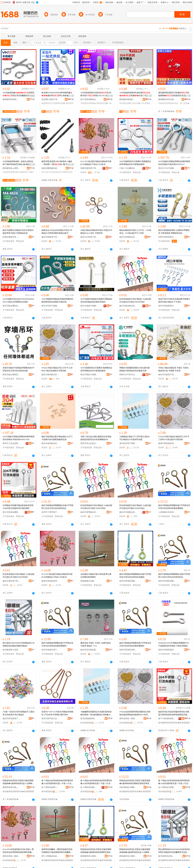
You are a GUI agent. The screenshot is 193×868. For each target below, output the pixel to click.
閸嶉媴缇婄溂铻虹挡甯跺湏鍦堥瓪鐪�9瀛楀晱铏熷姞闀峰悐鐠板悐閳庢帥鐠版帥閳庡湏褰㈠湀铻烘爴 (135, 782)
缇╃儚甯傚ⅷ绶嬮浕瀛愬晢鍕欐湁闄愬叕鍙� (167, 787)
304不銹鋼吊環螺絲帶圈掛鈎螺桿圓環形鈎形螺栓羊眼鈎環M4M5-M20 (18, 438)
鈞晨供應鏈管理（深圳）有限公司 (11, 237)
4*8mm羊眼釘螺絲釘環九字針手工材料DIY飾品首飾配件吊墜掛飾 (57, 369)
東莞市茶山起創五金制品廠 (89, 443)
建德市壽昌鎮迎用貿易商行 (50, 581)
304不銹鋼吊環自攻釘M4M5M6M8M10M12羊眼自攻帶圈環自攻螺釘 (18, 300)
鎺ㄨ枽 (71, 96)
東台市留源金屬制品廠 (11, 512)
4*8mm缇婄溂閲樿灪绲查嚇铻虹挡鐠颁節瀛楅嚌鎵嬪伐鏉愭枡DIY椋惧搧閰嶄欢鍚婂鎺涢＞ (135, 713)
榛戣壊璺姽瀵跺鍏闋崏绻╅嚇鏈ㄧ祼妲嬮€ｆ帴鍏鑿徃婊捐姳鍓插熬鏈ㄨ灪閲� (57, 163)
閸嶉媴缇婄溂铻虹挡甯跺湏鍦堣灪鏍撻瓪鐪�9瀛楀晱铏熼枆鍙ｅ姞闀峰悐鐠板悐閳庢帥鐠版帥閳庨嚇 (18, 782)
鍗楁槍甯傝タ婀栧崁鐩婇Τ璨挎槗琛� (128, 856)
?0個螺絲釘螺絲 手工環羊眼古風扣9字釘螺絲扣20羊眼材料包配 (134, 438)
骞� (32, 99)
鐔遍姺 (32, 96)
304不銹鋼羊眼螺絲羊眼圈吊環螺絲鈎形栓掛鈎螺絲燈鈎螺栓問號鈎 (96, 300)
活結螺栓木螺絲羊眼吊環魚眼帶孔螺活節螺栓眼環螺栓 (96, 576)
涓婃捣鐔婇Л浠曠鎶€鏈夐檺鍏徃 (128, 787)
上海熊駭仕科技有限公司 (167, 512)
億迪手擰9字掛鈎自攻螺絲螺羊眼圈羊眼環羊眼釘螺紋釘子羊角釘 (174, 300)
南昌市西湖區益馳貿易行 (167, 581)
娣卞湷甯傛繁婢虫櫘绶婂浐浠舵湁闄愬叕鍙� (89, 99)
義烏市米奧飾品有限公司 (128, 512)
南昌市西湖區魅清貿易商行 (167, 650)
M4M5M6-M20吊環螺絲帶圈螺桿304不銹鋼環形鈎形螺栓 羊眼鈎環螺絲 (174, 644)
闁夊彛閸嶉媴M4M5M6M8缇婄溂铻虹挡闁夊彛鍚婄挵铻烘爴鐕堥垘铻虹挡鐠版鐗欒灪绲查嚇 (174, 851)
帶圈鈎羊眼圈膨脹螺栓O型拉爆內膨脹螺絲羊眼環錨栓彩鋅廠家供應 (135, 369)
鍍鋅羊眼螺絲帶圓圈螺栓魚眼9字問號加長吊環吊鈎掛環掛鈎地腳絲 (135, 576)
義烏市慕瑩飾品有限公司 (89, 512)
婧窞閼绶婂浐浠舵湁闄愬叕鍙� (50, 99)
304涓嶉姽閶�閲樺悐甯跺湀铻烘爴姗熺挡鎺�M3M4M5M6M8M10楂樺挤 (18, 94)
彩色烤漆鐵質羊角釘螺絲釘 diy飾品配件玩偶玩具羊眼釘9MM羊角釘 (135, 300)
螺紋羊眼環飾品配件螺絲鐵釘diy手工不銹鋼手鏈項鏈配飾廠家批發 (57, 438)
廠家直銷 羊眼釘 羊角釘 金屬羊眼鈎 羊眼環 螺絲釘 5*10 (96, 644)
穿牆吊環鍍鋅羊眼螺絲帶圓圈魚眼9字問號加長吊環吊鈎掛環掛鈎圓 (18, 369)
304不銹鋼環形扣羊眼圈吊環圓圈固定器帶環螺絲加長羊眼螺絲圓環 (135, 163)
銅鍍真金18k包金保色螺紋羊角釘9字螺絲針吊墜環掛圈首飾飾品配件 (57, 232)
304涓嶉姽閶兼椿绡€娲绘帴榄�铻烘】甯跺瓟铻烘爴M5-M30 (135, 94)
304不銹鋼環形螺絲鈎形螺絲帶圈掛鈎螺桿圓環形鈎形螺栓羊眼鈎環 (57, 300)
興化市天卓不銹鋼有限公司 (167, 168)
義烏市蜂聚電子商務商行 (50, 237)
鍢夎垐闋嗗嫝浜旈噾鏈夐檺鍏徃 (50, 168)
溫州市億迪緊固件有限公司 (167, 306)
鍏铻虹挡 (46, 172)
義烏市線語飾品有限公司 (50, 443)
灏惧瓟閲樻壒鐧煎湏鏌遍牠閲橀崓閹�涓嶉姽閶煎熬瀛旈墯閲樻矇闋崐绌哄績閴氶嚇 (174, 94)
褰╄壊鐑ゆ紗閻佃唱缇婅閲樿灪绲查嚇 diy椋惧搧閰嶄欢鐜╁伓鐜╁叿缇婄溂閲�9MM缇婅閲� (57, 782)
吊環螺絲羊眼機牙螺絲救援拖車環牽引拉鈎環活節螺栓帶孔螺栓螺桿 (18, 507)
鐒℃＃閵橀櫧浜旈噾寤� (50, 856)
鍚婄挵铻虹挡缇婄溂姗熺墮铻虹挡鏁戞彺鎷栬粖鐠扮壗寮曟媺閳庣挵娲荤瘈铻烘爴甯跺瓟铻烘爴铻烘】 (174, 713)
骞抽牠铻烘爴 (102, 103)
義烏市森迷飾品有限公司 (128, 306)
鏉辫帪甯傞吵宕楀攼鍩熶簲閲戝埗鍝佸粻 (167, 99)
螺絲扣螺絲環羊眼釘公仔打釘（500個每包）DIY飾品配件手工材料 (135, 232)
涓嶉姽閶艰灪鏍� (88, 103)
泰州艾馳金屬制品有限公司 (11, 306)
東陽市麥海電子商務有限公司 (89, 168)
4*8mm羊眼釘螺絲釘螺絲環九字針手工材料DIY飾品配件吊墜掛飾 (174, 438)
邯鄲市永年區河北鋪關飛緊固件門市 (128, 375)
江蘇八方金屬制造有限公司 (128, 168)
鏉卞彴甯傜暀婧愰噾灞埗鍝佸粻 (167, 719)
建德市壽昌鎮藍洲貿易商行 (167, 443)
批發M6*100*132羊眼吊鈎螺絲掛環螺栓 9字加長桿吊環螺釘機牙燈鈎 (57, 713)
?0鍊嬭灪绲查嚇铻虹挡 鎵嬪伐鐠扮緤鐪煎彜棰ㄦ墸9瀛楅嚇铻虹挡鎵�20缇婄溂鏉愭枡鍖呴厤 (96, 713)
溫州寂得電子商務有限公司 (128, 443)
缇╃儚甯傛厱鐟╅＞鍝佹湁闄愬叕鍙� (50, 787)
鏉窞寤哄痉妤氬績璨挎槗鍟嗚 (167, 856)
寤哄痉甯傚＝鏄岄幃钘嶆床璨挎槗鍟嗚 (128, 719)
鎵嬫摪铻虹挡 (47, 103)
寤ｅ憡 (110, 96)
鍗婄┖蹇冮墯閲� (182, 103)
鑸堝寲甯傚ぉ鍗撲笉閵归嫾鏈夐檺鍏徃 (11, 168)
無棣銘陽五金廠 (87, 581)
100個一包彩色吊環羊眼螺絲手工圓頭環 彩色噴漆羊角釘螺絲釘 (18, 713)
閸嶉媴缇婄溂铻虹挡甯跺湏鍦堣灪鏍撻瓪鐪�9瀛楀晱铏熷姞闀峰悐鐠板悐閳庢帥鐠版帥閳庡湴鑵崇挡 (96, 851)
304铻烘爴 (136, 103)
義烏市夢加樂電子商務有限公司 (11, 719)
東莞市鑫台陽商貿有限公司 (11, 375)
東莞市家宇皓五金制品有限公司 (50, 719)
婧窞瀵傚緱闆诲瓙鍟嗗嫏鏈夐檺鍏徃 (89, 719)
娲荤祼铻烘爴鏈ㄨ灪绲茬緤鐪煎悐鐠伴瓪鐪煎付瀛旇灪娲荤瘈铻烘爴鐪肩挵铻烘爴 (57, 851)
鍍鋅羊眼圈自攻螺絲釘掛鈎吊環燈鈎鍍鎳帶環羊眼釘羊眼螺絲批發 (18, 232)
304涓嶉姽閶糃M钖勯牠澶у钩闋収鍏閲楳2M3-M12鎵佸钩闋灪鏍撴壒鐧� (96, 94)
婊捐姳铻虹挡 (57, 172)
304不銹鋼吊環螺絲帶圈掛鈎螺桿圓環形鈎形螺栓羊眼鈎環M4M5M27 (174, 163)
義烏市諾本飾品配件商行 (89, 650)
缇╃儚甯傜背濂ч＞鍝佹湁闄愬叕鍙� (89, 787)
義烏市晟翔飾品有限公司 (128, 237)
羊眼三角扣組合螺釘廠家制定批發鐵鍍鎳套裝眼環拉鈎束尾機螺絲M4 (96, 438)
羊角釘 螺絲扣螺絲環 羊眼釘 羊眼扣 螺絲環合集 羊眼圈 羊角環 (173, 369)
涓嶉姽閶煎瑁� (26, 172)
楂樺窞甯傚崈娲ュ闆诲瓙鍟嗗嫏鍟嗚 (11, 787)
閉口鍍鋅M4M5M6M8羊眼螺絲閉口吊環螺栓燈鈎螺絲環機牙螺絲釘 (19, 644)
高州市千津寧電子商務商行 (50, 512)
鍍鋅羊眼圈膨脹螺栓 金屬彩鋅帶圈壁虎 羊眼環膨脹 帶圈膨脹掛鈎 (174, 232)
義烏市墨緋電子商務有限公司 (11, 581)
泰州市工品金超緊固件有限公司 (11, 443)
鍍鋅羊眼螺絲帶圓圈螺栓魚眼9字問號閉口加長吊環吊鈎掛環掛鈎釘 (57, 507)
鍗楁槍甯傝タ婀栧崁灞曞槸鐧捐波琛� (89, 856)
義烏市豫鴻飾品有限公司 (50, 375)
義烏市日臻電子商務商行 (89, 237)
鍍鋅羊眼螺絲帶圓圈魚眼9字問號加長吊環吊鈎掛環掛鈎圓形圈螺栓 (174, 507)
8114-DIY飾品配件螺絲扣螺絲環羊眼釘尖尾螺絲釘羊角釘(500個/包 (96, 163)
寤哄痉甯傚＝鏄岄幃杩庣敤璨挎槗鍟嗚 (11, 856)
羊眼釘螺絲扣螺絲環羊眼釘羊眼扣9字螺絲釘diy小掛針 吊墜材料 (96, 232)
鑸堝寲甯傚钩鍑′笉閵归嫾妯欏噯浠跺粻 (128, 99)
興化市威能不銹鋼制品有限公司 (89, 306)
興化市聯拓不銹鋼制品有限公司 (89, 375)
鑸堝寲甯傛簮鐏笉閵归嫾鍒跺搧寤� (11, 99)
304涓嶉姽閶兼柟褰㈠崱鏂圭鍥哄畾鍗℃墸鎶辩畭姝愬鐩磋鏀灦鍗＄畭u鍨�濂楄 (18, 163)
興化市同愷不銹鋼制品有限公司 (50, 306)
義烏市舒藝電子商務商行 (167, 375)
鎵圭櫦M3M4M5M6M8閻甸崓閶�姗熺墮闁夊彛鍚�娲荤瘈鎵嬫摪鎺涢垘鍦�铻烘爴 (57, 94)
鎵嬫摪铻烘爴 (59, 103)
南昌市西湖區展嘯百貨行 (128, 581)
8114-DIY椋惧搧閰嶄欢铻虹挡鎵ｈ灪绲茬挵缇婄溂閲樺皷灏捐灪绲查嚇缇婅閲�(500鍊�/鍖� (18, 851)
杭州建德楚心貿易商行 (11, 650)
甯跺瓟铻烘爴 (125, 103)
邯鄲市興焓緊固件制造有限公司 (167, 237)
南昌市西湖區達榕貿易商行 (128, 650)
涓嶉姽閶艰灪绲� (166, 103)
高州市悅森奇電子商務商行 (50, 650)
